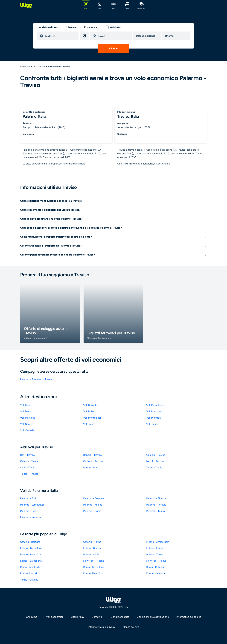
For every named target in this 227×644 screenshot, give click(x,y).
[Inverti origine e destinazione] (84, 36)
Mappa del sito (131, 627)
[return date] (177, 36)
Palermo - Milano (93, 505)
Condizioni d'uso (120, 617)
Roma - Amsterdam (31, 567)
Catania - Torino (92, 542)
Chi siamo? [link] (32, 617)
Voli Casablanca (155, 405)
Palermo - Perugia (156, 505)
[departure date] (148, 36)
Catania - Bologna (30, 542)
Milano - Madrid (155, 548)
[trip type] (50, 27)
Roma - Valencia (156, 573)
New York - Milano (94, 561)
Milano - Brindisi (92, 548)
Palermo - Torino (156, 511)
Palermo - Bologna (94, 498)
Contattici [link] (97, 617)
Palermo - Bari (28, 498)
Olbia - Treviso (28, 467)
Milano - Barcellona (31, 548)
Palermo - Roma (92, 511)
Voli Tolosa (89, 424)
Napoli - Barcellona (31, 561)
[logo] (26, 5)
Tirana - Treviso (155, 467)
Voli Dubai (89, 411)
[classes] (92, 27)
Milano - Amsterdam (158, 542)
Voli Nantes (27, 424)
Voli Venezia (27, 430)
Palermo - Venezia (30, 517)
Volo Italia (25, 67)
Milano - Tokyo (155, 554)
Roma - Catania (155, 567)
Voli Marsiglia (28, 418)
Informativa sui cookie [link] (189, 617)
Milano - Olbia (91, 554)
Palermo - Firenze (156, 498)
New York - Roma (156, 561)
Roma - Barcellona (94, 567)
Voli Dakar (26, 411)
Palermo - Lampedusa (32, 505)
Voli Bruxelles (91, 405)
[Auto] (113, 5)
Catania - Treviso (30, 461)
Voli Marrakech (155, 411)
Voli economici (54, 617)
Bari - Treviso (27, 455)
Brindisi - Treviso (92, 455)
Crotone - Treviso (93, 461)
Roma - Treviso (92, 467)
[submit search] (113, 49)
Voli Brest (26, 405)
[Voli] (86, 5)
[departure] (60, 36)
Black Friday (77, 617)
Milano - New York (31, 554)
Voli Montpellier (92, 418)
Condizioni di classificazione (153, 617)
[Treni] (100, 5)
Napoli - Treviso (155, 461)
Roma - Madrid (28, 573)
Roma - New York (93, 573)
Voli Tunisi (152, 424)
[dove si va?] (141, 5)
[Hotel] (127, 5)
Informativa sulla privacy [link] (102, 627)
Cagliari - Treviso (156, 455)
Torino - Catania (29, 580)
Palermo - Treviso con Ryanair (37, 379)
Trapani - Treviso (29, 474)
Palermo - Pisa (28, 511)
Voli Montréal (154, 418)
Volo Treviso (39, 67)
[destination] (113, 36)
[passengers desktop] (73, 27)
